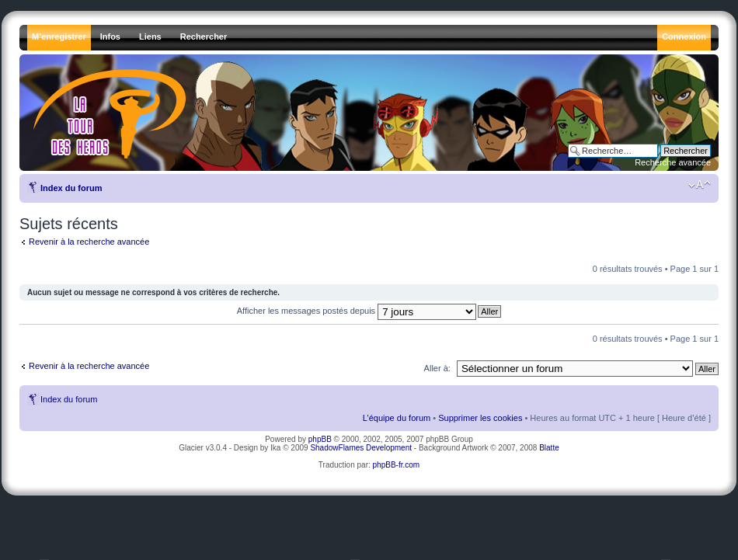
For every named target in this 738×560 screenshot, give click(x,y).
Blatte (549, 448)
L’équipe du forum (397, 418)
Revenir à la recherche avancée (89, 242)
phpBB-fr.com (397, 465)
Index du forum (71, 188)
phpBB (320, 439)
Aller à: (437, 368)
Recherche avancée (673, 162)
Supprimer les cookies (480, 418)
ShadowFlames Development (361, 448)
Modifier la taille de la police (700, 185)
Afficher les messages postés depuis (357, 311)
